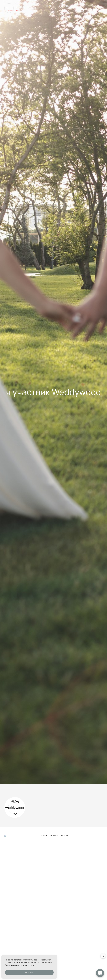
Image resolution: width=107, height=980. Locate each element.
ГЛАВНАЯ (47, 6)
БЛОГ (82, 10)
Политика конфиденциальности (20, 965)
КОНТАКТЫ (95, 10)
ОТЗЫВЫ (96, 6)
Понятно (29, 972)
